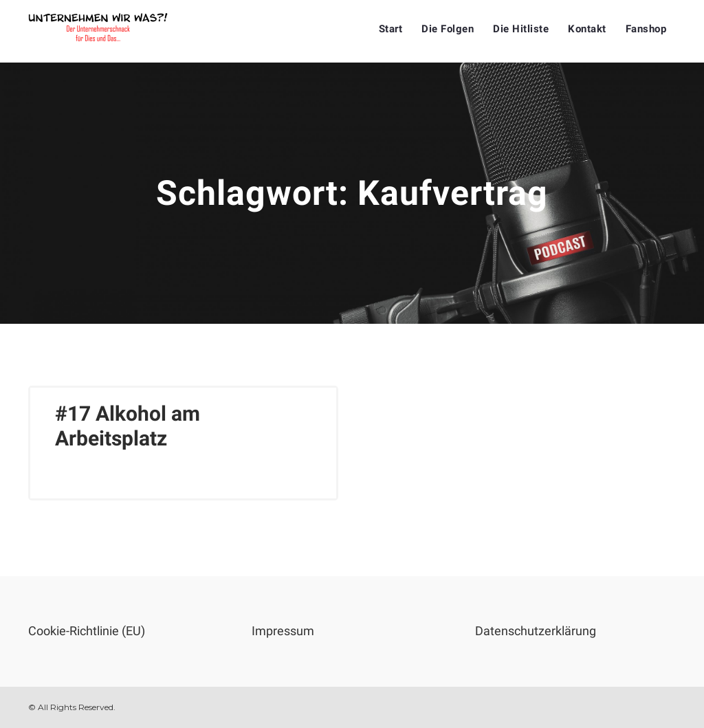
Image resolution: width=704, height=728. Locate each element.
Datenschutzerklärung (536, 631)
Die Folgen (448, 29)
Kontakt (587, 29)
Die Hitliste (521, 29)
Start (391, 29)
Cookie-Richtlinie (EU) (87, 631)
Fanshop (646, 29)
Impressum (283, 631)
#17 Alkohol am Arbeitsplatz (128, 426)
